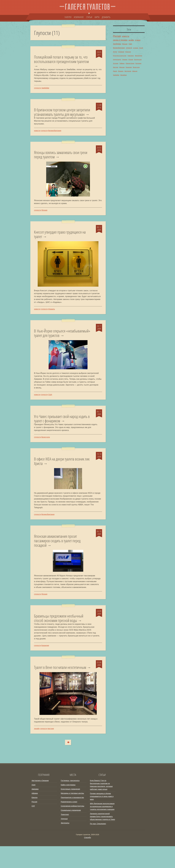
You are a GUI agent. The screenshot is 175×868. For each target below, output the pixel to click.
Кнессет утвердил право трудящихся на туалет (62, 242)
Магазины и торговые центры (72, 815)
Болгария (138, 63)
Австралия (128, 71)
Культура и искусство (120, 56)
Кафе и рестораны (68, 807)
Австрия (51, 750)
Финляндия (138, 56)
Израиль (51, 317)
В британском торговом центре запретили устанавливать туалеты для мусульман (61, 116)
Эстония (116, 63)
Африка (35, 815)
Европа (35, 819)
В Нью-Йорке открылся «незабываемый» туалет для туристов (61, 342)
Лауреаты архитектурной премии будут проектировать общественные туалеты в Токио (102, 838)
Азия (33, 807)
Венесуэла (46, 451)
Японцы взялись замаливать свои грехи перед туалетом (59, 162)
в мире (138, 40)
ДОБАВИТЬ (106, 17)
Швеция (135, 71)
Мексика (122, 67)
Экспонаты (65, 845)
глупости (37, 89)
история (136, 48)
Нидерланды (117, 59)
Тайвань (122, 63)
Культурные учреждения (70, 811)
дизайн (37, 750)
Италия (131, 59)
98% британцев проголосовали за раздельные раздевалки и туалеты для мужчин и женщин (102, 828)
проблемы (117, 44)
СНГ (33, 828)
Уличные (64, 841)
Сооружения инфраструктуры (72, 828)
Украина (125, 59)
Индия (115, 52)
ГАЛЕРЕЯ (68, 17)
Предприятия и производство (72, 819)
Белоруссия (138, 59)
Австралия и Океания (40, 802)
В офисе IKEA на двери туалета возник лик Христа (62, 476)
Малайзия (123, 75)
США (50, 408)
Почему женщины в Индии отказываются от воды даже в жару (102, 818)
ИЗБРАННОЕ (79, 17)
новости (37, 137)
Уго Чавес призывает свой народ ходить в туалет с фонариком (58, 432)
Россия (117, 36)
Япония (44, 217)
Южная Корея (130, 63)
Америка (35, 811)
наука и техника (120, 40)
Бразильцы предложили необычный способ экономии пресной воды (61, 634)
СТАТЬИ (89, 16)
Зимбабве (45, 89)
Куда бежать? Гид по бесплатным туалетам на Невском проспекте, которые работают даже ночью (101, 807)
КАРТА (97, 17)
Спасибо (87, 859)
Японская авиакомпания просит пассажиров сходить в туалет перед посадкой (60, 556)
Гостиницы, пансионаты (70, 802)
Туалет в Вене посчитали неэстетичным (63, 684)
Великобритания (55, 137)
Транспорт (65, 836)
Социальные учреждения (71, 832)
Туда (67, 764)
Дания (115, 71)
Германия (121, 52)
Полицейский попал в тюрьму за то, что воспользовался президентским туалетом (61, 62)
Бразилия (45, 662)
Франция (128, 52)
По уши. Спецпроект (98, 845)
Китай (141, 48)
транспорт (131, 56)
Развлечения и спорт (69, 824)
